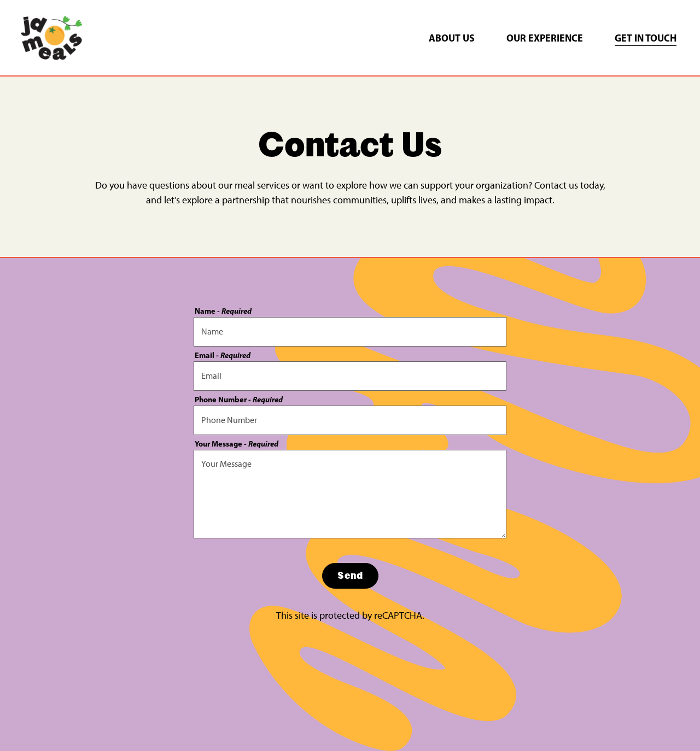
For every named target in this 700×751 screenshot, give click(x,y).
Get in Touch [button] (646, 38)
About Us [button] (452, 38)
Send (350, 576)
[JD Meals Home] (51, 37)
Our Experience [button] (545, 38)
